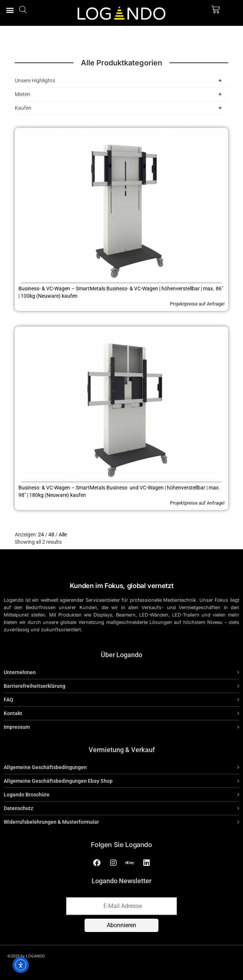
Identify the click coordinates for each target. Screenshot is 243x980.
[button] (10, 10)
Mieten (120, 94)
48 (51, 535)
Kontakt (13, 713)
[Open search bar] (23, 9)
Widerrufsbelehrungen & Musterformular (51, 822)
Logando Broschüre (27, 795)
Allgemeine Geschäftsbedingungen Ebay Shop (58, 781)
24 (41, 535)
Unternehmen (20, 672)
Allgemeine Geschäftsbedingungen (45, 767)
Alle (63, 535)
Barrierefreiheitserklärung (35, 686)
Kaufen (120, 108)
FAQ (8, 700)
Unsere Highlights (120, 81)
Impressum (17, 727)
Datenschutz (18, 808)
